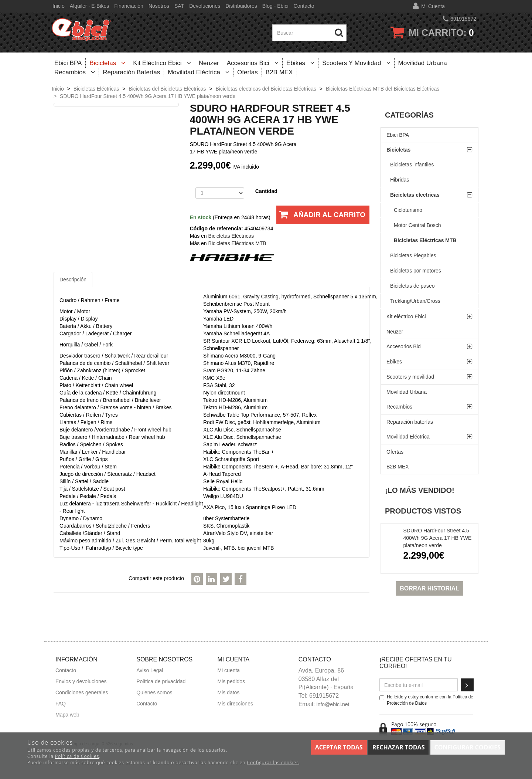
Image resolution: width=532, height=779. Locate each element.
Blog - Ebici (275, 6)
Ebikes (300, 63)
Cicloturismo (408, 210)
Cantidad (266, 191)
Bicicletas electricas (415, 195)
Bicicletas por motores (416, 271)
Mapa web (67, 715)
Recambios (75, 72)
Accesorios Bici (253, 63)
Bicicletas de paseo (412, 286)
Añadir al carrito (321, 217)
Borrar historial (429, 588)
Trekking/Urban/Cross (415, 301)
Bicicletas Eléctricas (231, 236)
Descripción (73, 280)
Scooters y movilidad (356, 63)
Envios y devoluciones (81, 681)
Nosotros (159, 6)
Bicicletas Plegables (413, 255)
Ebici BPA (68, 63)
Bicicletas (107, 63)
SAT (179, 6)
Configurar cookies (468, 747)
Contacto (304, 6)
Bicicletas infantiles (412, 165)
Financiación (129, 6)
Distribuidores (241, 6)
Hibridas (400, 180)
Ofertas (248, 72)
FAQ (61, 704)
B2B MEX (279, 72)
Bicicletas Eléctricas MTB (425, 240)
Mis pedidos (231, 681)
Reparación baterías (131, 72)
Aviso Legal (150, 670)
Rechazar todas (399, 747)
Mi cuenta (433, 6)
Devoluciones (205, 6)
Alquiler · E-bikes (90, 6)
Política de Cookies (77, 756)
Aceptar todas (339, 747)
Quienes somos (154, 692)
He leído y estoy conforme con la (426, 700)
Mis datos (228, 692)
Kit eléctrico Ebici (162, 63)
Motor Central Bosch (417, 225)
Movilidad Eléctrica (199, 72)
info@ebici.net (333, 704)
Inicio (59, 6)
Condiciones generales (82, 692)
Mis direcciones (235, 704)
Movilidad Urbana (423, 63)
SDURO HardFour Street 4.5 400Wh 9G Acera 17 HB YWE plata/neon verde (437, 538)
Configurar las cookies (273, 763)
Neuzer (209, 63)
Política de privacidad (161, 681)
